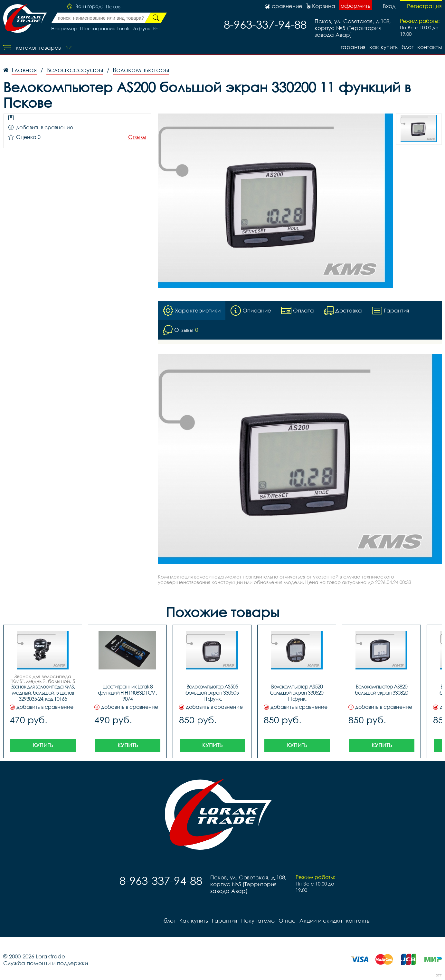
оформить (355, 6)
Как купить (383, 47)
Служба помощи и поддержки (46, 963)
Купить (43, 745)
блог (407, 47)
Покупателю (258, 921)
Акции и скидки (321, 921)
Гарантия (353, 47)
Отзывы (137, 137)
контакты (430, 47)
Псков (113, 7)
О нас (287, 921)
